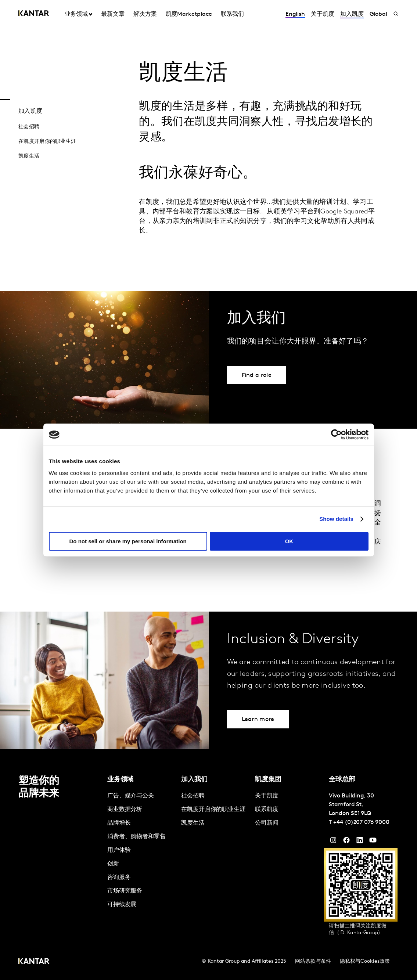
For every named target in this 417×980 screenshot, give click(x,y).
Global (379, 14)
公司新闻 (267, 823)
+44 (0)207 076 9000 (361, 822)
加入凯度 (352, 14)
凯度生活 (29, 156)
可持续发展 (122, 905)
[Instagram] (333, 842)
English (295, 14)
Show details (336, 519)
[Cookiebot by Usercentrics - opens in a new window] (336, 435)
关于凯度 (323, 14)
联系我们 (233, 14)
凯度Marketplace (189, 14)
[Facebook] (346, 842)
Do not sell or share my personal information (128, 541)
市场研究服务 (125, 891)
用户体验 (119, 850)
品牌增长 (119, 823)
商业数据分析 (125, 810)
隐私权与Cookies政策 (365, 961)
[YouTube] (360, 842)
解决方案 (145, 14)
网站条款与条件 (313, 961)
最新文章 (113, 14)
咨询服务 (119, 878)
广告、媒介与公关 (131, 796)
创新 (113, 864)
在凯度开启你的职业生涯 (47, 142)
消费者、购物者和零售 (136, 837)
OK (289, 541)
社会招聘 (29, 127)
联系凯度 (267, 810)
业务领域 (76, 14)
